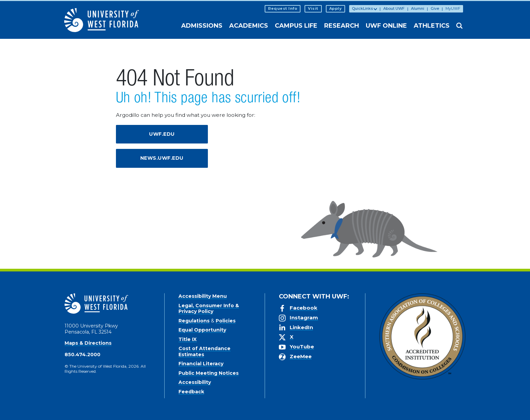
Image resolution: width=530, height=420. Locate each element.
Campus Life (296, 26)
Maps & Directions (88, 343)
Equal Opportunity (202, 330)
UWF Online (386, 26)
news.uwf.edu (162, 158)
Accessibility (195, 382)
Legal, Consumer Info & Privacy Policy (209, 309)
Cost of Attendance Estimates (204, 351)
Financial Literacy (201, 364)
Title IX (188, 339)
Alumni (418, 8)
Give (435, 8)
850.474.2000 (82, 355)
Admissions (202, 26)
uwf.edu (162, 134)
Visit (313, 8)
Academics (249, 26)
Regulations (194, 321)
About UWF (394, 8)
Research (342, 26)
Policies (226, 321)
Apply (336, 8)
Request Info (283, 8)
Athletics (432, 26)
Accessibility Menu (203, 296)
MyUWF (453, 8)
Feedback (191, 392)
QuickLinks (362, 8)
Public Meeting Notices (209, 373)
